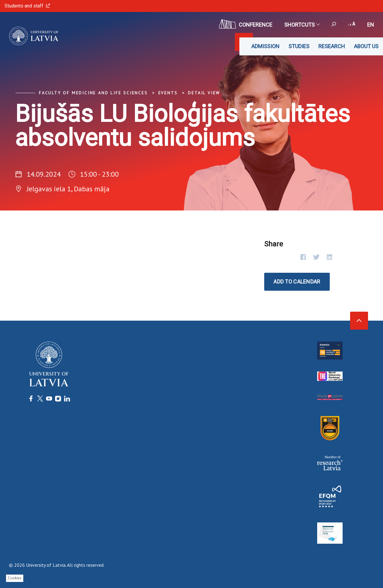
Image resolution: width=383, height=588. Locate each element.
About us (366, 46)
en (371, 25)
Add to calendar (297, 282)
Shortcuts (302, 25)
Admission (265, 46)
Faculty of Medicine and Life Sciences (93, 93)
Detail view (204, 93)
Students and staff (27, 6)
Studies (299, 46)
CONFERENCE (246, 24)
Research (332, 46)
